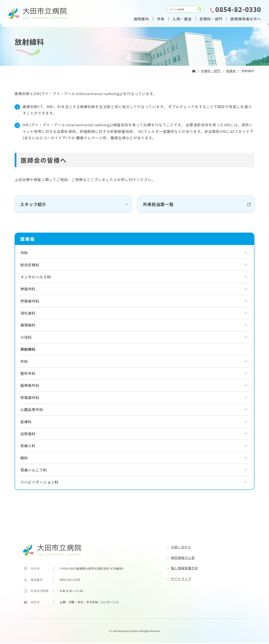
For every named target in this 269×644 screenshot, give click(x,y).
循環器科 (28, 326)
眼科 (24, 459)
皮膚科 (26, 423)
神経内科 (28, 290)
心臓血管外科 (32, 410)
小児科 (26, 338)
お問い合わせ (181, 548)
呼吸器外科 (30, 398)
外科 (24, 362)
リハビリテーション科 (39, 483)
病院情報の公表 (183, 559)
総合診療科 (30, 266)
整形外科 (28, 374)
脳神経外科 (30, 386)
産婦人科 (28, 447)
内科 (24, 254)
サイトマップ (181, 580)
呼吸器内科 (30, 302)
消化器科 (28, 314)
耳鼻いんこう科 (34, 471)
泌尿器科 (28, 435)
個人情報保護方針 (185, 569)
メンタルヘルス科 (36, 278)
